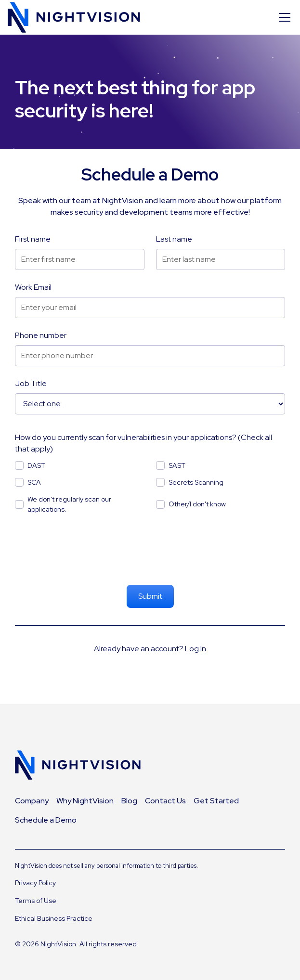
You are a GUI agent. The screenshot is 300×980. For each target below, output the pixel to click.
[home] (74, 17)
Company (32, 801)
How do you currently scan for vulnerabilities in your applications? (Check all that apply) (143, 443)
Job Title (31, 383)
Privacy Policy (35, 883)
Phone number (41, 335)
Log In (196, 649)
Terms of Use (36, 901)
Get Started (216, 801)
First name (33, 239)
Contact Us (165, 801)
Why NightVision (85, 801)
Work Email (33, 287)
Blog (129, 801)
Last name (174, 239)
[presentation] (150, 551)
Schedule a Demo (46, 820)
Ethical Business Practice (54, 918)
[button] (283, 17)
